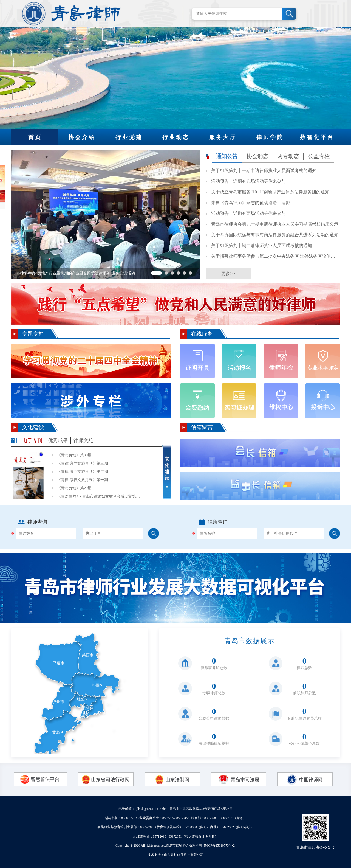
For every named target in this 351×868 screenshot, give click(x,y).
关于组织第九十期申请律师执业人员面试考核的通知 (262, 245)
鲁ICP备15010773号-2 (219, 845)
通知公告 (227, 156)
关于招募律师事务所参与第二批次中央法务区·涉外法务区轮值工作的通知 (275, 256)
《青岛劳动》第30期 (74, 455)
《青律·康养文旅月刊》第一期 (83, 480)
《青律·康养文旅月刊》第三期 (83, 463)
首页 (35, 137)
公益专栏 (319, 156)
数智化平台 (317, 137)
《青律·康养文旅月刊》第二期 (83, 472)
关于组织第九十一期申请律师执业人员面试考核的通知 (264, 171)
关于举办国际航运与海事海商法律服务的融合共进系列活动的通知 (275, 235)
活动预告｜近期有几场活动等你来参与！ (251, 181)
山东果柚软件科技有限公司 (184, 855)
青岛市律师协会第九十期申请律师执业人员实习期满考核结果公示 (275, 224)
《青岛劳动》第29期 (74, 488)
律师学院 (270, 137)
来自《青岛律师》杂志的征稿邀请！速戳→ (253, 203)
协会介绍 (82, 137)
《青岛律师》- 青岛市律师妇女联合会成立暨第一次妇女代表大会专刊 (100, 496)
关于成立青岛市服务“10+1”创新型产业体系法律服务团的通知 (270, 192)
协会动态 (257, 156)
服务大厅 (223, 137)
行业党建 (129, 137)
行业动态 (176, 137)
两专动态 (288, 156)
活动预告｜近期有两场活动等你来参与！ (251, 213)
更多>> (228, 273)
